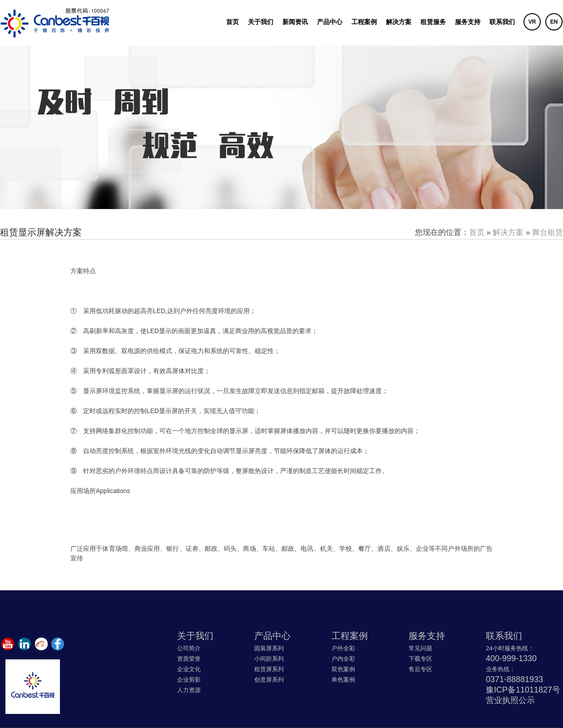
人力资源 (189, 690)
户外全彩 (343, 648)
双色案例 (343, 669)
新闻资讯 (295, 22)
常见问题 (420, 648)
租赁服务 (433, 22)
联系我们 (502, 22)
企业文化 (189, 669)
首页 (232, 22)
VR (532, 22)
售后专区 (420, 669)
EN (554, 22)
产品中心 (330, 22)
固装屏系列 (269, 648)
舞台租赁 (548, 232)
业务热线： (501, 669)
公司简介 (189, 648)
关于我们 (261, 22)
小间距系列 (269, 659)
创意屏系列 (269, 680)
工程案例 (364, 22)
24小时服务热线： (510, 648)
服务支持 (468, 22)
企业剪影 (189, 680)
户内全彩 (343, 659)
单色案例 (343, 680)
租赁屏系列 (269, 669)
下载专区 (420, 659)
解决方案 (399, 22)
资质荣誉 (189, 659)
